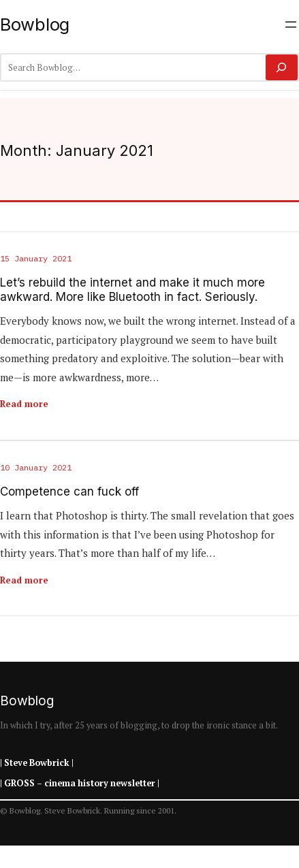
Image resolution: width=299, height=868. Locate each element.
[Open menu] (291, 25)
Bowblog (35, 24)
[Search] (282, 67)
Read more (24, 404)
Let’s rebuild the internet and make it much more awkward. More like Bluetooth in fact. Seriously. (132, 289)
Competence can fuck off (69, 492)
